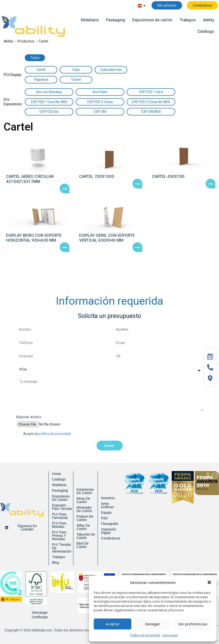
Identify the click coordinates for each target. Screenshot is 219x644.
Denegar (153, 624)
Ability (8, 41)
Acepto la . (47, 434)
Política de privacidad (145, 635)
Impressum (170, 635)
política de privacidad (55, 434)
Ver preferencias (193, 624)
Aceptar (113, 624)
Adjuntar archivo (29, 417)
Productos (26, 41)
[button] (209, 582)
